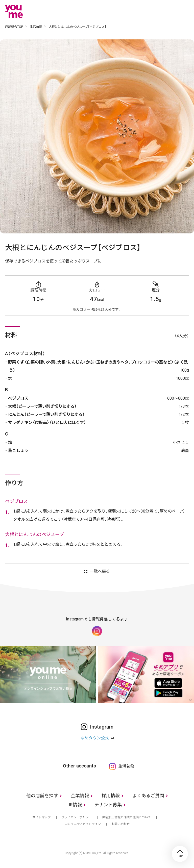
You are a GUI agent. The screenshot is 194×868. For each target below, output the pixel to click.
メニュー (185, 11)
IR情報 (75, 805)
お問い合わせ (120, 824)
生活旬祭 (36, 27)
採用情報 (111, 796)
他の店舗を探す (42, 796)
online (170, 11)
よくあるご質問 (148, 796)
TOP (180, 854)
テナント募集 (108, 805)
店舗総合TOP (14, 27)
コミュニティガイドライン (83, 824)
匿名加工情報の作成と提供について (127, 817)
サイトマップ (42, 817)
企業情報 (80, 796)
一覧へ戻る (100, 571)
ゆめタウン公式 (95, 738)
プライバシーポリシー (77, 817)
